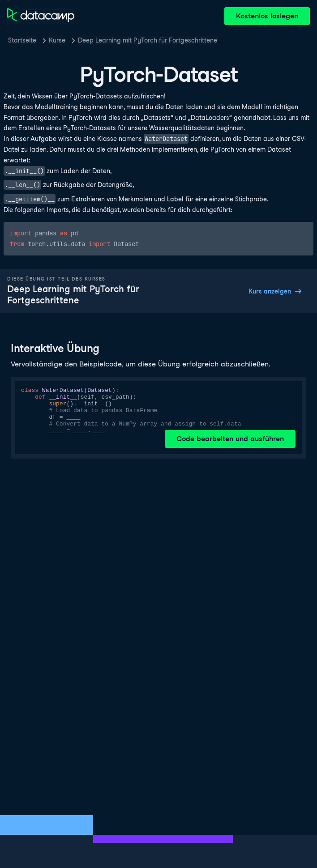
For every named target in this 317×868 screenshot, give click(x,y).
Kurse (57, 40)
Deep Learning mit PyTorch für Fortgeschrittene (148, 40)
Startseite (22, 40)
